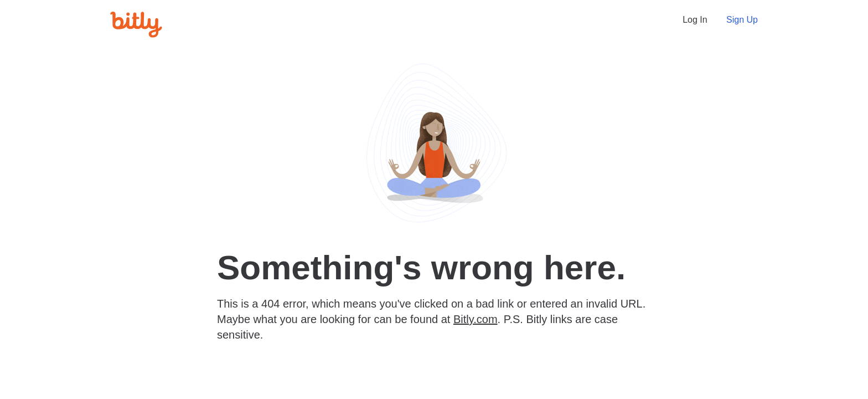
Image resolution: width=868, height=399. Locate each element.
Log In (695, 20)
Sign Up (742, 20)
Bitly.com (476, 319)
